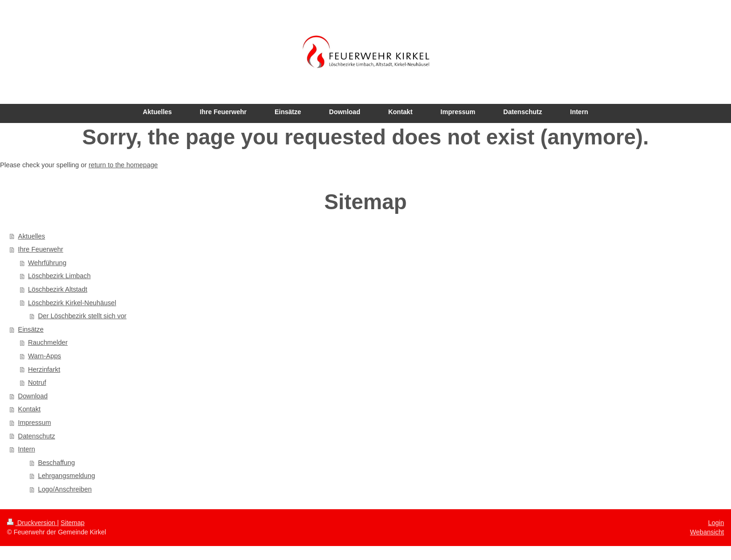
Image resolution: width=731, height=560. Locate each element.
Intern (27, 449)
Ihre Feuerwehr (41, 249)
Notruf (37, 382)
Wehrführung (47, 263)
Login (716, 523)
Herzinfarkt (44, 369)
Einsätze (31, 329)
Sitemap (72, 523)
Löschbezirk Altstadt (58, 289)
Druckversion (32, 523)
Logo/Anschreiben (65, 489)
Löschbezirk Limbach (59, 276)
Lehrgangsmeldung (66, 476)
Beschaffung (56, 463)
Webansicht (707, 532)
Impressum (35, 423)
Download (33, 396)
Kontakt (29, 409)
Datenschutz (37, 436)
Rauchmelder (48, 342)
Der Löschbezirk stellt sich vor (82, 316)
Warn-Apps (45, 356)
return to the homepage (123, 165)
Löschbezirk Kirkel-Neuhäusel (72, 303)
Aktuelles (32, 236)
